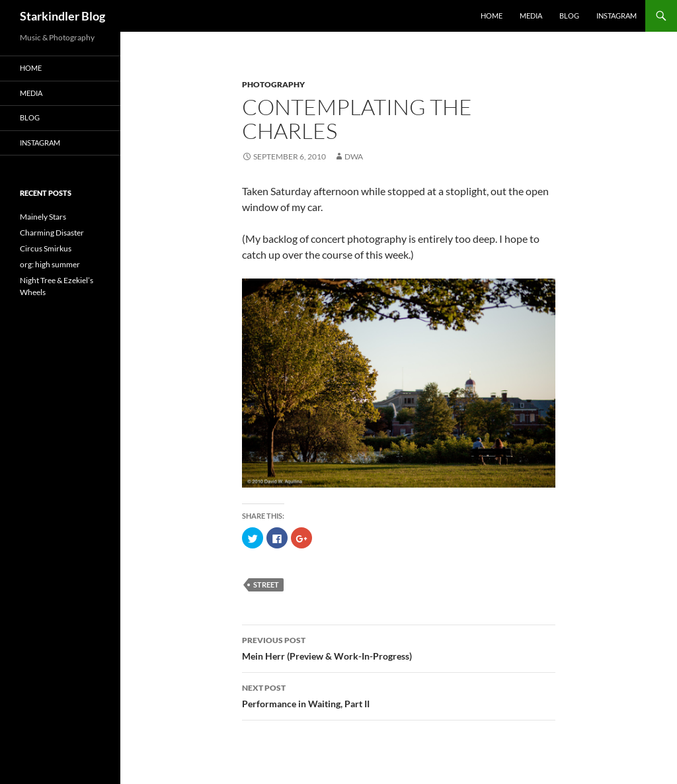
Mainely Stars (43, 217)
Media (531, 16)
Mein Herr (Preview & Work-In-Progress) (399, 647)
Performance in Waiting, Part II (399, 695)
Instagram (617, 16)
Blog (569, 16)
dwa (354, 156)
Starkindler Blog (62, 16)
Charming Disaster (52, 233)
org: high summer (50, 264)
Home (492, 16)
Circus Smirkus (46, 248)
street (266, 585)
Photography (273, 84)
